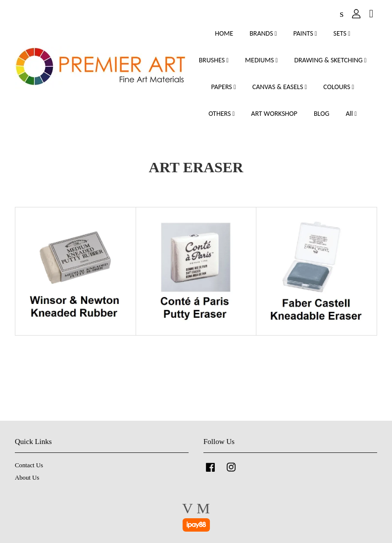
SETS (342, 33)
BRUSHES (214, 60)
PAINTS (305, 33)
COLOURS (339, 87)
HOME (224, 33)
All (351, 114)
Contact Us (29, 465)
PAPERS (224, 87)
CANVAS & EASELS (280, 87)
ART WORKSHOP (274, 114)
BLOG (321, 114)
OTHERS (221, 114)
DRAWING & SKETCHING (330, 60)
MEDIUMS (261, 60)
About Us (27, 478)
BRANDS (263, 33)
